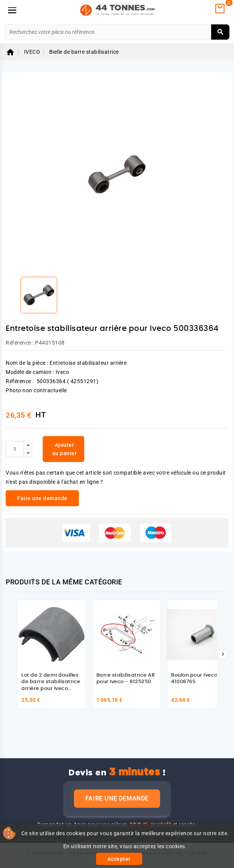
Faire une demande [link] (42, 498)
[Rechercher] (117, 32)
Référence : (20, 343)
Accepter (119, 859)
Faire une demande (117, 798)
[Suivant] (223, 654)
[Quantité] (15, 449)
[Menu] (12, 10)
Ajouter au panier (65, 449)
